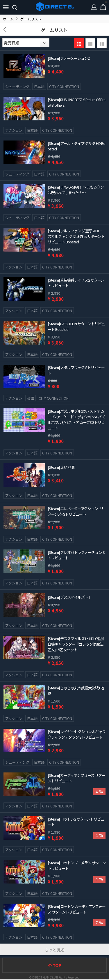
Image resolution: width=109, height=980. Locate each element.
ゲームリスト (54, 30)
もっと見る (55, 950)
